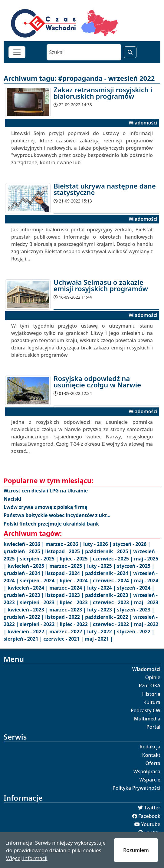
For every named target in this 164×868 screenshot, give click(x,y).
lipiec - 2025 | (76, 559)
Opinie (153, 677)
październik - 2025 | (109, 551)
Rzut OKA (150, 686)
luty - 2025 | (102, 566)
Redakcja (150, 747)
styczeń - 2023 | (136, 610)
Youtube (151, 824)
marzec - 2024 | (68, 588)
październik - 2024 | (109, 573)
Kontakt (151, 755)
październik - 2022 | (109, 617)
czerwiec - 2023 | (113, 602)
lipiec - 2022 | (76, 624)
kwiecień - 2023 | (28, 610)
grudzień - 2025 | (25, 551)
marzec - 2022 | (68, 631)
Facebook (149, 816)
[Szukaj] (84, 52)
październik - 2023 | (109, 595)
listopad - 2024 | (65, 573)
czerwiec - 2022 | (113, 624)
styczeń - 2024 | (136, 588)
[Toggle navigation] (17, 52)
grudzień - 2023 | (25, 595)
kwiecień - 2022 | (28, 631)
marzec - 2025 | (68, 566)
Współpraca (147, 771)
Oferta (153, 763)
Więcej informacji (27, 858)
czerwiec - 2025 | (113, 559)
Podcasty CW (146, 710)
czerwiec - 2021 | (64, 639)
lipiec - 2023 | (76, 602)
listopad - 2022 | (65, 617)
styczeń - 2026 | (132, 544)
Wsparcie (150, 780)
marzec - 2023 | (68, 610)
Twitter (152, 808)
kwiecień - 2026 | (25, 544)
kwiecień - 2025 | (28, 566)
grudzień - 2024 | (25, 573)
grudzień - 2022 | (25, 617)
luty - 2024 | (102, 588)
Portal (153, 727)
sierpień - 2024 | (40, 580)
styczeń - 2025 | (136, 566)
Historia (151, 694)
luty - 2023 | (102, 610)
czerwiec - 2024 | (113, 580)
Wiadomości (146, 669)
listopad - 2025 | (65, 551)
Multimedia (147, 719)
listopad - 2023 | (65, 595)
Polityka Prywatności (136, 788)
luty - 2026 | (98, 544)
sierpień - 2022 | (40, 624)
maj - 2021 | (99, 639)
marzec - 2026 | (64, 544)
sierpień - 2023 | (40, 602)
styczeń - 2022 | (136, 631)
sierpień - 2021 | (24, 639)
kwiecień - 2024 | (28, 588)
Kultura (152, 702)
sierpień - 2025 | (40, 559)
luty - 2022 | (102, 631)
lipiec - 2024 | (76, 580)
